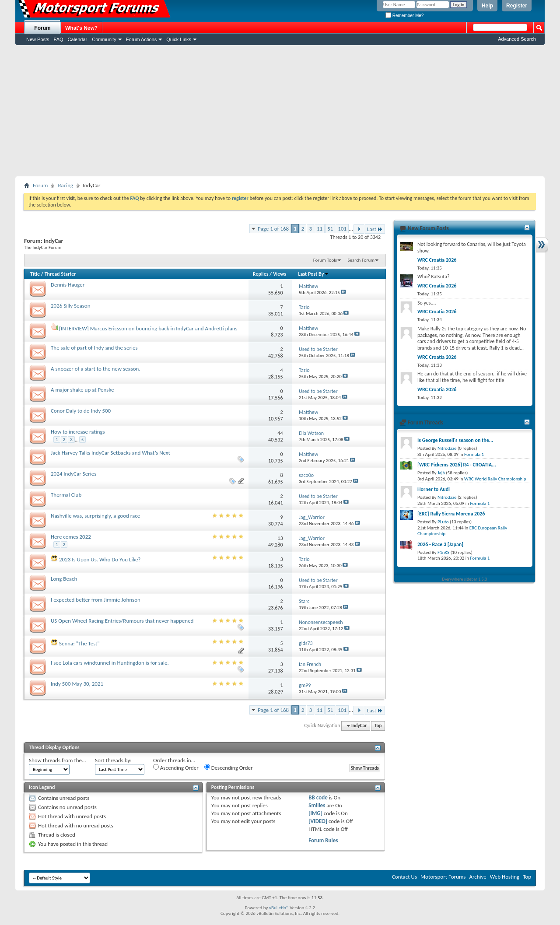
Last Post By (313, 274)
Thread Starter (60, 274)
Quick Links (179, 39)
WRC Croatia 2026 (437, 260)
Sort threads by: (113, 760)
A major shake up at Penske (82, 390)
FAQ (59, 39)
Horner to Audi (434, 489)
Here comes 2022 (71, 537)
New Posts (38, 39)
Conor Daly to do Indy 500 (81, 411)
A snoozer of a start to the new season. (96, 369)
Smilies (317, 805)
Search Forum (361, 260)
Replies (261, 274)
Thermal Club (66, 495)
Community (104, 39)
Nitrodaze (447, 448)
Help (487, 6)
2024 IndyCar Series (73, 474)
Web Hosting (505, 877)
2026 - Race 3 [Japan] (440, 544)
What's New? (81, 28)
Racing (65, 185)
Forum (42, 28)
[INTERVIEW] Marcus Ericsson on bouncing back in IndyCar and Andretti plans (148, 328)
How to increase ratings (78, 432)
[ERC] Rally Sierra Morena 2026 (451, 514)
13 (280, 538)
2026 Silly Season (70, 306)
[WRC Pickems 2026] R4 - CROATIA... (457, 465)
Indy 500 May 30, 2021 (77, 684)
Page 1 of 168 (273, 229)
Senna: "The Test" (79, 643)
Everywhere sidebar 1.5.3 (465, 579)
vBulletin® (279, 908)
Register (517, 6)
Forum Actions (141, 39)
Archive (478, 877)
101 (342, 229)
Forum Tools (325, 260)
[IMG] (315, 813)
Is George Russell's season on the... (455, 440)
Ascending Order (176, 767)
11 (320, 229)
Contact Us (404, 877)
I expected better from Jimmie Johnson (96, 600)
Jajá (441, 473)
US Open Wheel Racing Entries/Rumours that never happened (122, 621)
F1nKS (443, 552)
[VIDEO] (318, 821)
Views (280, 274)
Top (378, 726)
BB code (318, 797)
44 (280, 433)
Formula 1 (474, 454)
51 (330, 229)
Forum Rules (323, 840)
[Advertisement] (280, 111)
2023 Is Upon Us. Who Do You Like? (100, 559)
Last (375, 229)
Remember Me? (404, 16)
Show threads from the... (58, 760)
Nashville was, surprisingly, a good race (95, 516)
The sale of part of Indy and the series (94, 348)
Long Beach (64, 579)
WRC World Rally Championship (495, 479)
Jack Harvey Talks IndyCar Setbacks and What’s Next (110, 453)
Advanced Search (517, 39)
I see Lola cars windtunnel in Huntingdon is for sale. (110, 663)
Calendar (78, 39)
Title (35, 274)
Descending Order (229, 767)
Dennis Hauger (68, 285)
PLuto (443, 522)
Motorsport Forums (443, 877)
